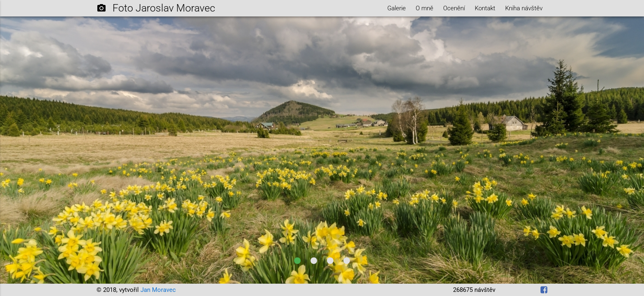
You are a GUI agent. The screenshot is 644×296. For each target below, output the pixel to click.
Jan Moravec (158, 290)
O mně (424, 8)
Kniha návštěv (524, 8)
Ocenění (454, 8)
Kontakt (485, 8)
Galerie (397, 8)
